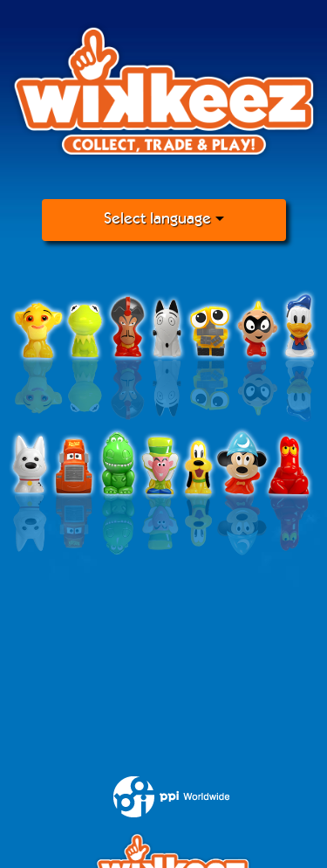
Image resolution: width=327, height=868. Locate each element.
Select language (164, 220)
